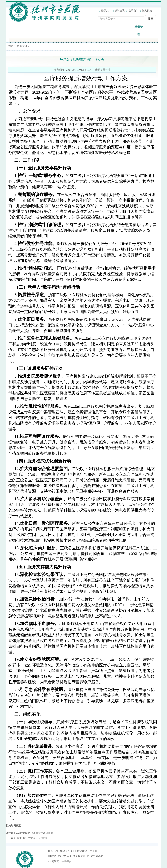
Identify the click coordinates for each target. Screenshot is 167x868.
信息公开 (50, 31)
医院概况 (28, 31)
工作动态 (61, 31)
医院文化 (128, 31)
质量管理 (139, 31)
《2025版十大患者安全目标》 (32, 838)
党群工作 (39, 31)
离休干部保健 (106, 31)
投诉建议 (120, 11)
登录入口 (106, 11)
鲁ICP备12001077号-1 (60, 856)
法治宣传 (150, 31)
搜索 (151, 19)
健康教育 (117, 31)
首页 (11, 46)
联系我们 (133, 11)
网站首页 (17, 31)
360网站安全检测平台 (60, 861)
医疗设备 (95, 31)
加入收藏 (147, 11)
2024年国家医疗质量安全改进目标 (34, 833)
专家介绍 (83, 31)
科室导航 (72, 31)
